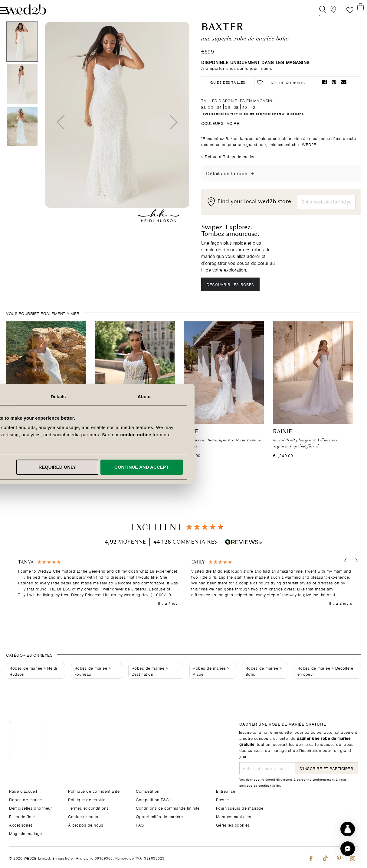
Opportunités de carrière (159, 816)
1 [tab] (176, 488)
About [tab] (270, 397)
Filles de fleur (22, 816)
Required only (182, 467)
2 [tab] (183, 488)
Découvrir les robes (232, 298)
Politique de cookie (87, 799)
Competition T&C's (154, 799)
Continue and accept (267, 467)
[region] (185, 597)
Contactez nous (83, 816)
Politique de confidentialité (94, 791)
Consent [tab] (98, 397)
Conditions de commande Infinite (168, 808)
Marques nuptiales (234, 816)
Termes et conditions (88, 808)
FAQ (140, 825)
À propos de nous (86, 825)
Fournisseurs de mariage (240, 808)
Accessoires (21, 825)
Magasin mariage (26, 833)
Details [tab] (184, 397)
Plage (198, 688)
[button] (344, 575)
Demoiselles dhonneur (30, 808)
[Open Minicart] (354, 10)
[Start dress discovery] (348, 829)
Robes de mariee (26, 682)
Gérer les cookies (233, 825)
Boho (251, 688)
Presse (223, 799)
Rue (12, 446)
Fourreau (83, 688)
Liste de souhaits (341, 10)
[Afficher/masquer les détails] (252, 187)
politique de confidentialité (260, 785)
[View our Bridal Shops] (327, 10)
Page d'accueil (23, 791)
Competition (148, 791)
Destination (143, 688)
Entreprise (226, 791)
